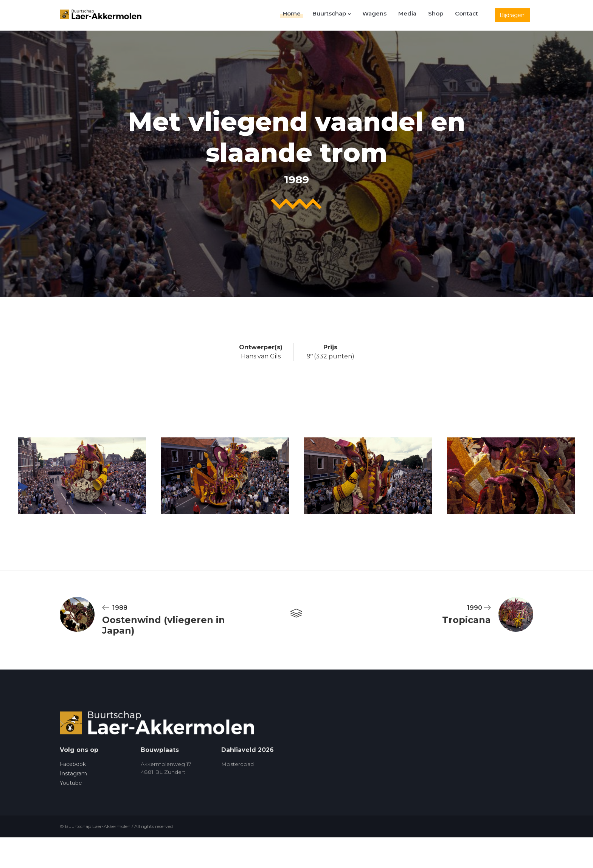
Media (415, 15)
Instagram (73, 774)
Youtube (71, 783)
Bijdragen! (513, 15)
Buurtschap (345, 15)
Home (308, 15)
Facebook (73, 764)
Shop (440, 15)
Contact (468, 15)
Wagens (385, 15)
